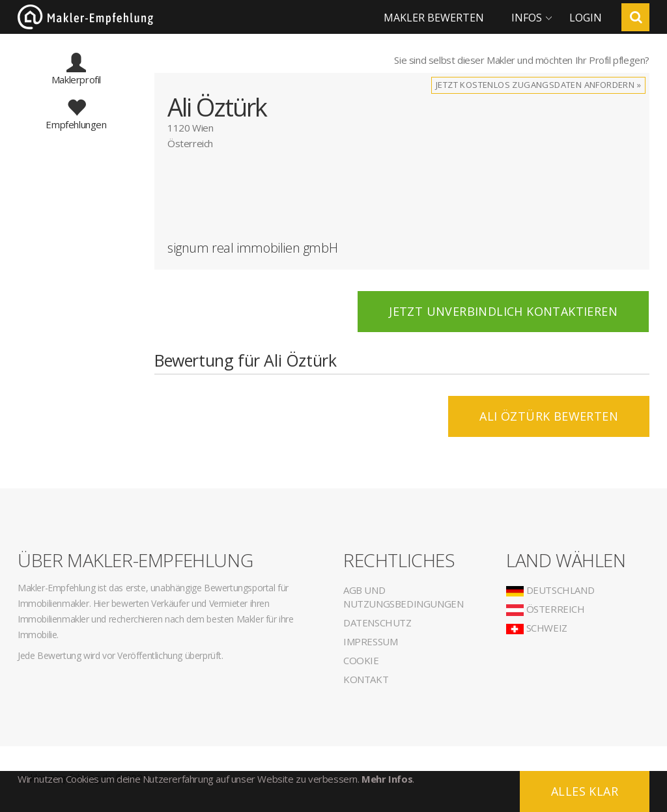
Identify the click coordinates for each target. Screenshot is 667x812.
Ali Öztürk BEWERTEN (549, 416)
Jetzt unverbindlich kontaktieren (503, 311)
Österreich (546, 609)
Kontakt (366, 679)
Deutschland (550, 590)
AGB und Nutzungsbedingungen (403, 597)
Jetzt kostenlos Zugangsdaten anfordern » (538, 85)
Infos (527, 18)
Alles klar (585, 791)
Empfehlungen (76, 119)
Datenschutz (377, 623)
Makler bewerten (434, 18)
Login (586, 18)
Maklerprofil (76, 74)
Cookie (361, 660)
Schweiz (537, 628)
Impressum (370, 641)
